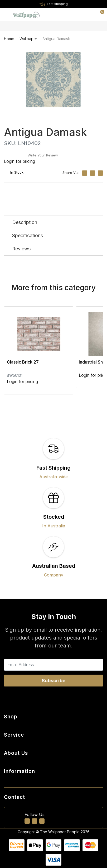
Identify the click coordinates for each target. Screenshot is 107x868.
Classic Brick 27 (23, 362)
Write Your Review (43, 155)
